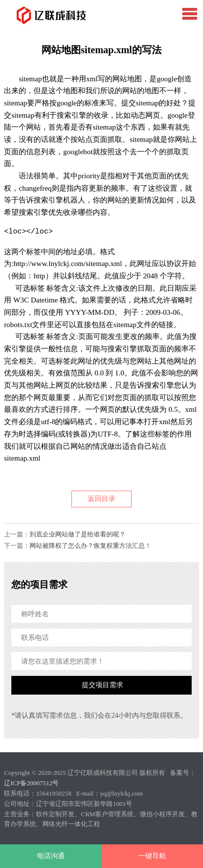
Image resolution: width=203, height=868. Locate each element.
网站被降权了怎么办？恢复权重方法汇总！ (90, 546)
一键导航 (152, 856)
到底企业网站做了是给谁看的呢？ (78, 534)
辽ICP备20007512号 (31, 783)
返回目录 (101, 499)
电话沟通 (51, 856)
